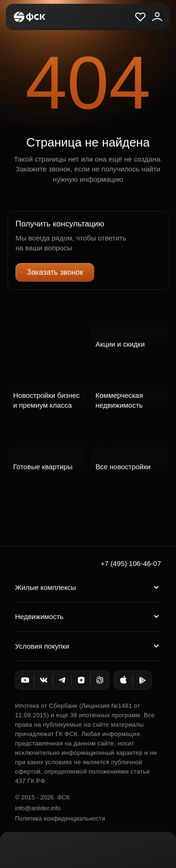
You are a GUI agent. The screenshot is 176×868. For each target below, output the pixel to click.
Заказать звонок (55, 272)
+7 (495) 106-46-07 (131, 563)
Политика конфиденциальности (60, 818)
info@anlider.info (38, 808)
